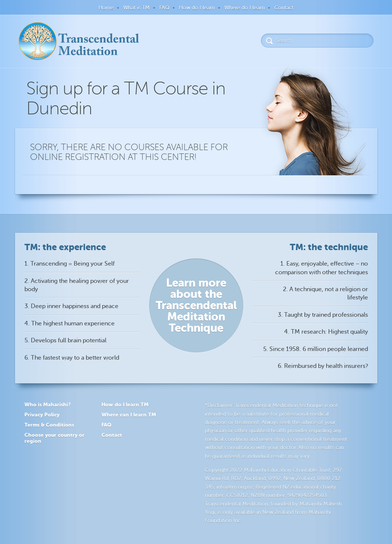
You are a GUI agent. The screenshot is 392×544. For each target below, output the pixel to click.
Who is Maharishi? (48, 404)
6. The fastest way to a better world (72, 358)
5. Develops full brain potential (65, 340)
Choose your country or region (54, 438)
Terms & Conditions (49, 425)
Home (106, 8)
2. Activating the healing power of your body (77, 285)
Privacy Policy (42, 415)
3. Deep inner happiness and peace (71, 306)
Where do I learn (244, 8)
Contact (284, 8)
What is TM (136, 8)
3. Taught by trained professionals (323, 315)
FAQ (164, 8)
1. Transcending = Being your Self (70, 264)
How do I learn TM (125, 404)
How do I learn (197, 8)
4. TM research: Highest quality (326, 332)
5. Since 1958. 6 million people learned (316, 349)
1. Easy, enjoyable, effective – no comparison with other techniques (322, 268)
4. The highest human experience (70, 324)
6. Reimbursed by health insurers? (323, 366)
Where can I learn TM (129, 415)
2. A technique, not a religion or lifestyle (325, 293)
